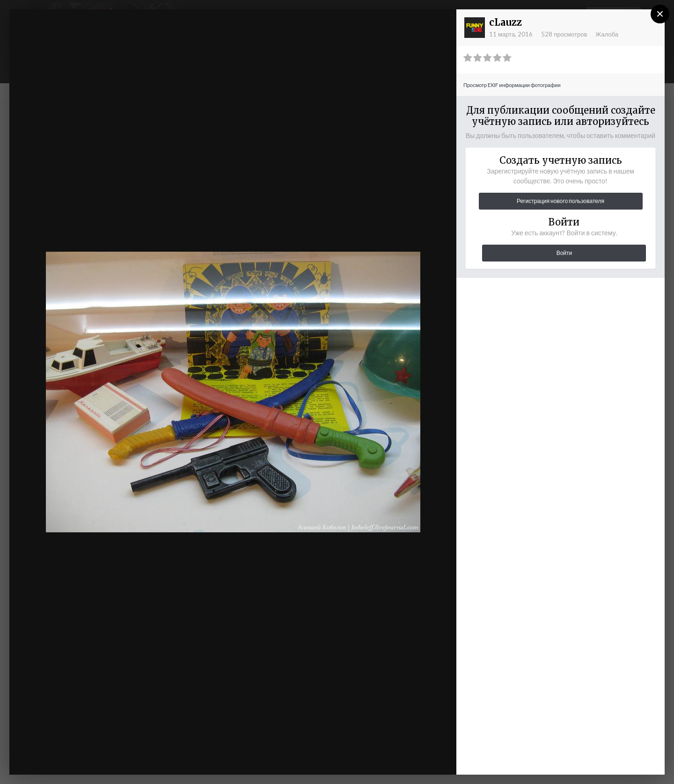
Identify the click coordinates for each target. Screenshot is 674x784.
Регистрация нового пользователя (560, 201)
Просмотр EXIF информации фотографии (512, 85)
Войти (564, 253)
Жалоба (607, 34)
